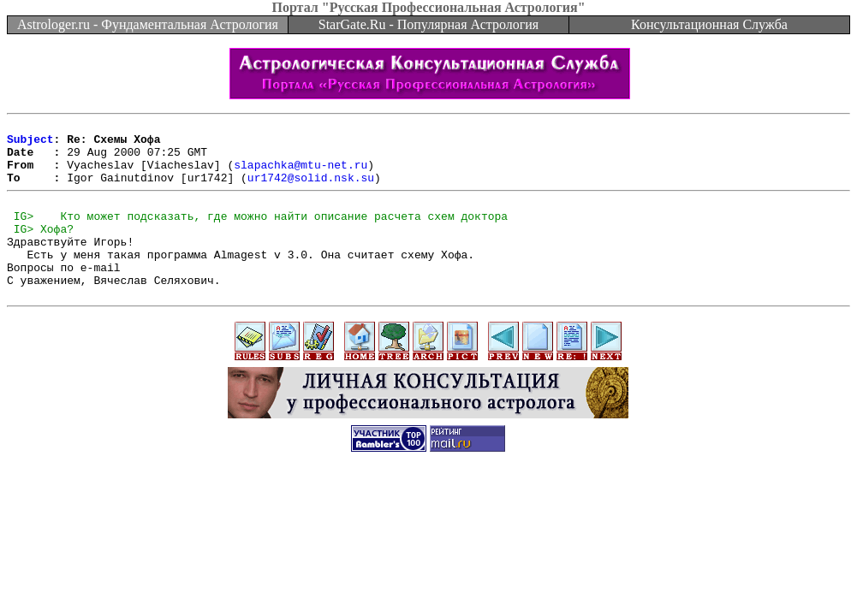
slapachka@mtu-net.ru (301, 175)
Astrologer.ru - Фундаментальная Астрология (148, 24)
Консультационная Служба (709, 24)
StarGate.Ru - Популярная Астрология (428, 24)
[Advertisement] (429, 536)
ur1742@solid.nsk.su (311, 190)
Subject (30, 144)
